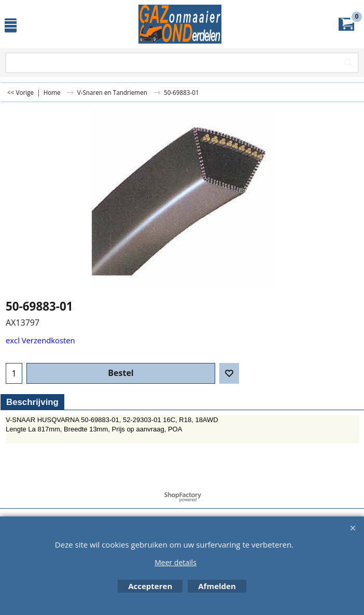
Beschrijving (32, 402)
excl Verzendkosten (40, 340)
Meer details (176, 562)
